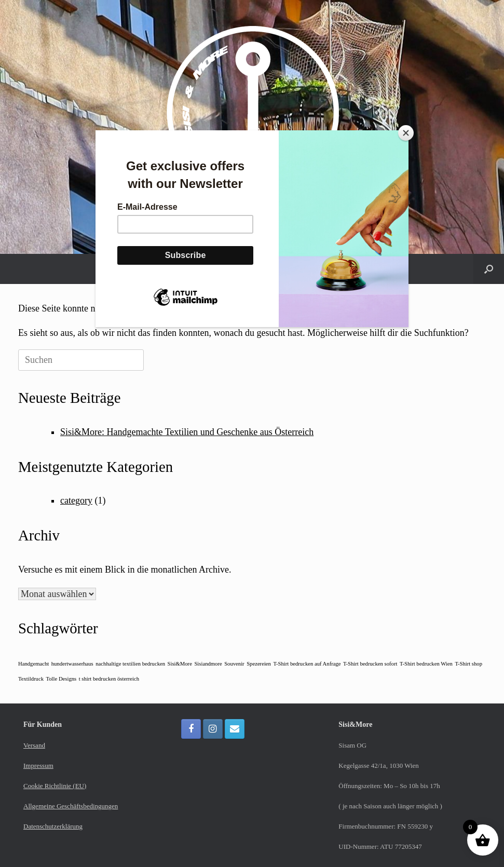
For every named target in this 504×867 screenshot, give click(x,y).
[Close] (406, 133)
